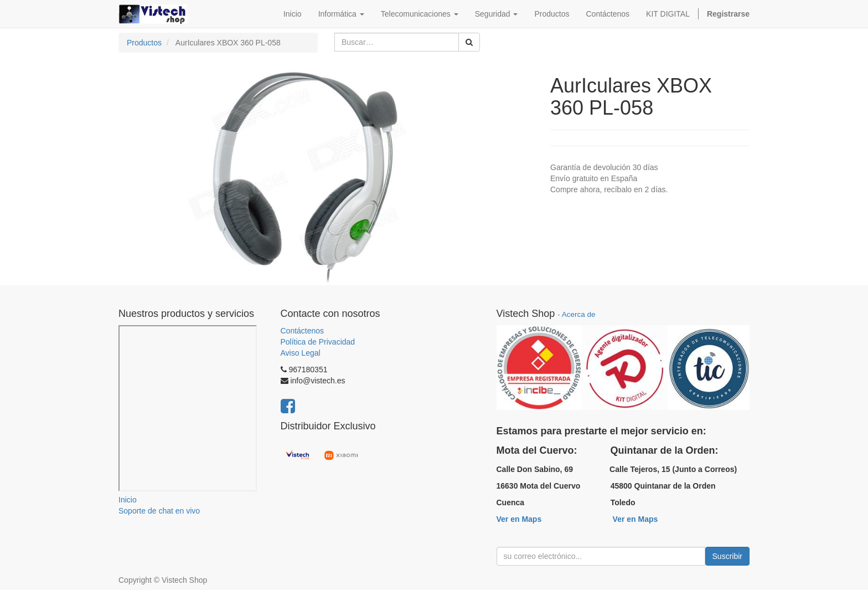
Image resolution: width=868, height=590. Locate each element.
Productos (144, 43)
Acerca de (579, 314)
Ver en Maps (519, 519)
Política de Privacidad (318, 342)
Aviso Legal (301, 353)
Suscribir (727, 556)
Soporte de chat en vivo (159, 511)
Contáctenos (303, 331)
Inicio (128, 500)
